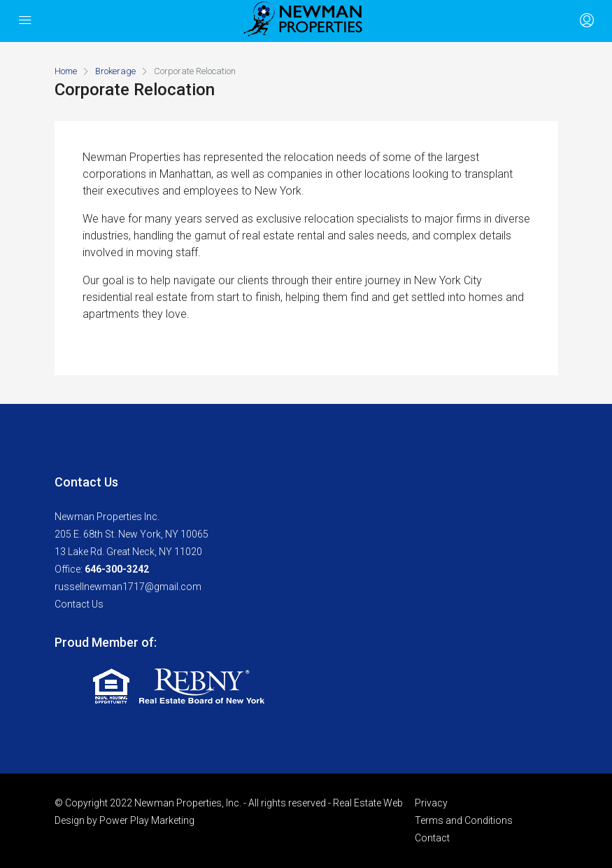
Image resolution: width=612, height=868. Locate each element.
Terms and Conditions (464, 820)
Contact (432, 838)
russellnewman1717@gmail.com (128, 587)
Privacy (431, 803)
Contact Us (79, 604)
